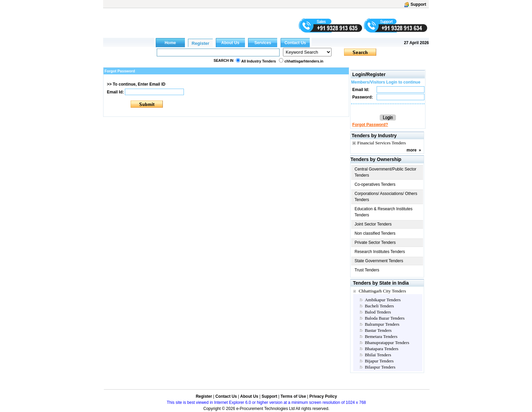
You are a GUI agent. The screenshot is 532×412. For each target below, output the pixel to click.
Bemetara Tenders (381, 336)
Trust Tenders (367, 270)
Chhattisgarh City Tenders (382, 291)
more (411, 150)
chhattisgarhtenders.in (304, 61)
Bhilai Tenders (378, 355)
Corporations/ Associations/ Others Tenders (386, 197)
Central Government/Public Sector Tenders (385, 172)
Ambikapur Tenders (383, 300)
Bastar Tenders (378, 330)
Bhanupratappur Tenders (387, 343)
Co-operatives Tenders (375, 184)
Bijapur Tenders (379, 361)
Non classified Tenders (375, 233)
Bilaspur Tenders (380, 367)
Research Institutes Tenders (380, 252)
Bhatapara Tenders (382, 349)
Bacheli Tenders (379, 306)
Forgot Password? (370, 125)
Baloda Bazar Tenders (385, 318)
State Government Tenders (379, 261)
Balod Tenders (378, 312)
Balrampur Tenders (382, 324)
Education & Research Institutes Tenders (384, 212)
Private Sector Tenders (375, 243)
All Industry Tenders (259, 61)
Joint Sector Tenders (373, 224)
